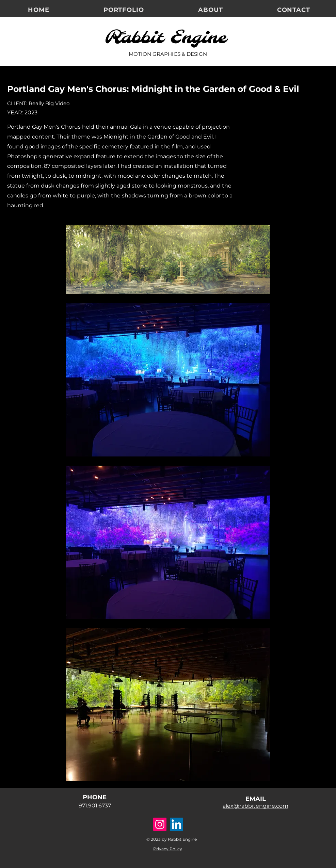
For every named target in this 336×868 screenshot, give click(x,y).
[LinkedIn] (177, 824)
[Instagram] (160, 824)
